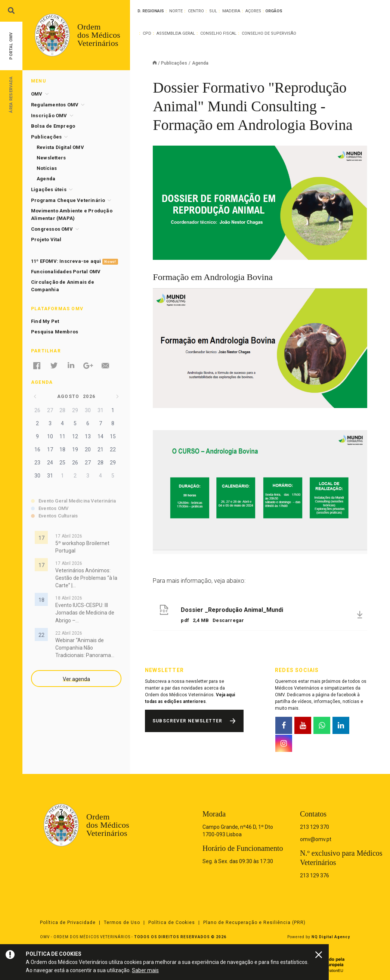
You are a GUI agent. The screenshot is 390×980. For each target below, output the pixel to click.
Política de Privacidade (68, 923)
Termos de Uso (122, 923)
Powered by (319, 937)
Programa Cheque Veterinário (68, 200)
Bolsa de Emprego (53, 126)
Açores (253, 11)
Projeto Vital (46, 239)
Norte (176, 11)
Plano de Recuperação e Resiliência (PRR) (254, 923)
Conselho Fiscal (218, 33)
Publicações (174, 63)
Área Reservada (11, 94)
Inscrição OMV (49, 116)
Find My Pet (45, 321)
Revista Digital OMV (60, 147)
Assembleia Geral (176, 33)
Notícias (47, 168)
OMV (37, 94)
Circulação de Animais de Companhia (63, 286)
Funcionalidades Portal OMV (66, 272)
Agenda (46, 179)
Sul (213, 11)
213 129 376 (315, 875)
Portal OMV (11, 46)
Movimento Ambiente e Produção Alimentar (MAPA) (72, 214)
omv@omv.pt (316, 839)
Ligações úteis (49, 189)
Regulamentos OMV (55, 105)
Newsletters (51, 158)
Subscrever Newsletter (187, 721)
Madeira (231, 11)
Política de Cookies (172, 923)
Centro (196, 11)
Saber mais (145, 970)
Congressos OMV (52, 229)
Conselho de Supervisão (269, 33)
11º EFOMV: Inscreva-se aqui (75, 262)
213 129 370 (315, 827)
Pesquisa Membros (55, 332)
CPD (147, 33)
